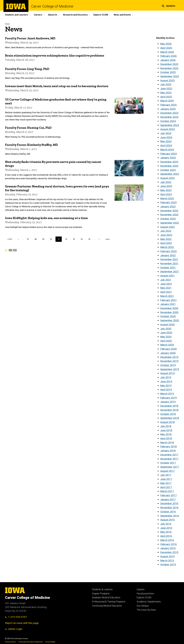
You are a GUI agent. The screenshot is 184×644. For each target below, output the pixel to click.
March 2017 (167, 491)
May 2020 (166, 337)
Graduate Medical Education (106, 598)
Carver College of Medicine (52, 6)
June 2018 (166, 430)
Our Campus (143, 606)
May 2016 (166, 532)
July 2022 (166, 231)
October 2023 (168, 170)
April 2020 (166, 341)
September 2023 (170, 174)
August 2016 (167, 520)
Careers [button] (38, 15)
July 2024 (166, 133)
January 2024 (168, 158)
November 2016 (169, 508)
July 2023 (166, 182)
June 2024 (166, 137)
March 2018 (167, 443)
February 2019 (168, 398)
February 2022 (168, 251)
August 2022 (167, 227)
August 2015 (167, 556)
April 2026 (166, 48)
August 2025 (167, 80)
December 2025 (169, 64)
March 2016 (167, 540)
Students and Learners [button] (17, 15)
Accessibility (50, 642)
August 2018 (167, 422)
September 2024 (170, 125)
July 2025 (166, 84)
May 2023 (166, 190)
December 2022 (169, 211)
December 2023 (169, 162)
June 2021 (166, 284)
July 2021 (166, 280)
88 (37, 239)
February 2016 (168, 544)
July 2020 (166, 329)
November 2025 (169, 68)
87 (29, 239)
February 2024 (168, 154)
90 (52, 239)
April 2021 (166, 292)
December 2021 (169, 259)
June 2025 (166, 89)
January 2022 (168, 255)
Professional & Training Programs (109, 602)
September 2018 (170, 418)
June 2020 (166, 333)
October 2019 (168, 365)
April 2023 (166, 194)
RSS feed (11, 250)
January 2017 (168, 499)
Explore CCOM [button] (101, 15)
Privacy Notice (10, 642)
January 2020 (168, 353)
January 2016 (168, 548)
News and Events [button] (122, 15)
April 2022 (166, 243)
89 (44, 239)
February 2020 (168, 349)
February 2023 (168, 202)
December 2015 (169, 552)
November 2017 (169, 459)
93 (75, 239)
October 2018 (168, 414)
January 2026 (168, 60)
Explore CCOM (144, 598)
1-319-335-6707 (16, 617)
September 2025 (170, 76)
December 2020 (169, 308)
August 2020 (167, 325)
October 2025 (168, 72)
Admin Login (15, 629)
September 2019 (170, 369)
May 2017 (166, 483)
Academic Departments (149, 602)
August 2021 (167, 276)
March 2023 (167, 198)
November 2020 (169, 312)
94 (83, 239)
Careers (141, 589)
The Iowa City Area (146, 610)
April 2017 (166, 487)
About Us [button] (53, 15)
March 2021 (167, 296)
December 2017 (169, 455)
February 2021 (168, 300)
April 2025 (166, 97)
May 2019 (166, 386)
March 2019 (167, 394)
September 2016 (170, 516)
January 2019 (168, 402)
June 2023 (166, 186)
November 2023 (169, 166)
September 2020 (170, 320)
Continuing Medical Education (107, 606)
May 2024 (166, 141)
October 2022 (168, 219)
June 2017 (166, 479)
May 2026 (166, 44)
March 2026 (167, 52)
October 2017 (168, 463)
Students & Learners (102, 589)
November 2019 (169, 361)
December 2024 (169, 113)
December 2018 (169, 406)
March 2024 (167, 150)
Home (7, 24)
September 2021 (170, 272)
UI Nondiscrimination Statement (31, 642)
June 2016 (166, 528)
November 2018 (169, 410)
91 (60, 240)
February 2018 (168, 446)
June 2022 (166, 235)
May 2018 (166, 434)
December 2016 (169, 503)
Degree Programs (101, 594)
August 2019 (167, 373)
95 (90, 239)
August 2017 (167, 471)
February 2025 (168, 105)
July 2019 (166, 377)
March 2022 (167, 247)
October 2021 (168, 268)
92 (67, 239)
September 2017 (170, 467)
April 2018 (166, 438)
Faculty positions (145, 594)
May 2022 (166, 239)
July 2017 (166, 475)
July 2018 (166, 426)
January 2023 (168, 207)
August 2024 (167, 129)
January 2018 (168, 451)
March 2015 (167, 561)
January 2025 (168, 109)
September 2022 (170, 223)
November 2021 (169, 263)
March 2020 (167, 345)
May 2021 (166, 288)
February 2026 (168, 56)
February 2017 (168, 495)
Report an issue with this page (22, 623)
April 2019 (166, 390)
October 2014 (168, 564)
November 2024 (169, 117)
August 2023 (167, 178)
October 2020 (168, 316)
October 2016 (168, 512)
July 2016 (166, 524)
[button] (168, 6)
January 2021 (168, 304)
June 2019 (166, 381)
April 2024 (166, 145)
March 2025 (167, 101)
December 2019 (169, 357)
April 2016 (166, 536)
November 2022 (169, 215)
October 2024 (168, 121)
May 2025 (166, 93)
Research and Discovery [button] (75, 15)
